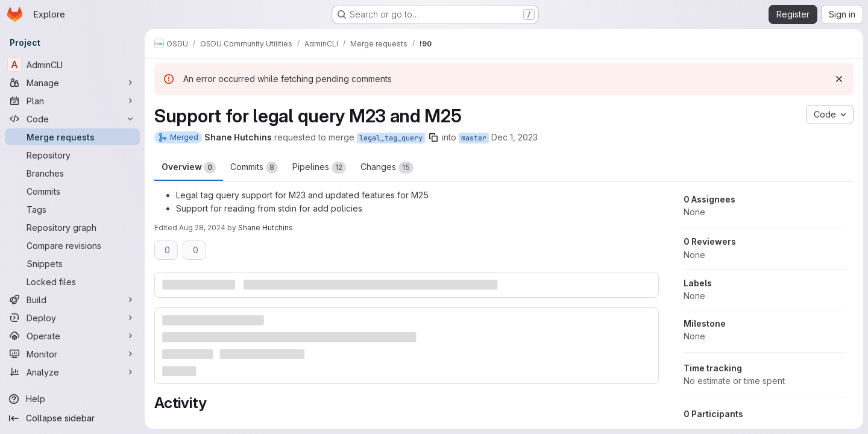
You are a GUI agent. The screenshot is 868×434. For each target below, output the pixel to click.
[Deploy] (72, 318)
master (474, 138)
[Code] (72, 119)
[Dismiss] (839, 79)
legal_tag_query (391, 138)
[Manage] (72, 83)
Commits (254, 168)
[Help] (72, 399)
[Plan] (72, 101)
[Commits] (72, 191)
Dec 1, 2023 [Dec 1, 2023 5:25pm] (514, 137)
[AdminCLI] (72, 64)
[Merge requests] (72, 137)
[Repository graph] (72, 227)
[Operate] (72, 336)
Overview (189, 168)
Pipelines (319, 168)
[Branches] (72, 173)
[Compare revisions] (72, 245)
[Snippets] (72, 263)
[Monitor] (72, 354)
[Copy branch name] (433, 137)
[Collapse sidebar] (72, 418)
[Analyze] (72, 372)
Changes (387, 168)
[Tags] (72, 209)
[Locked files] (72, 281)
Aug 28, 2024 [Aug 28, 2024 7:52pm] (202, 228)
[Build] (72, 300)
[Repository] (72, 155)
